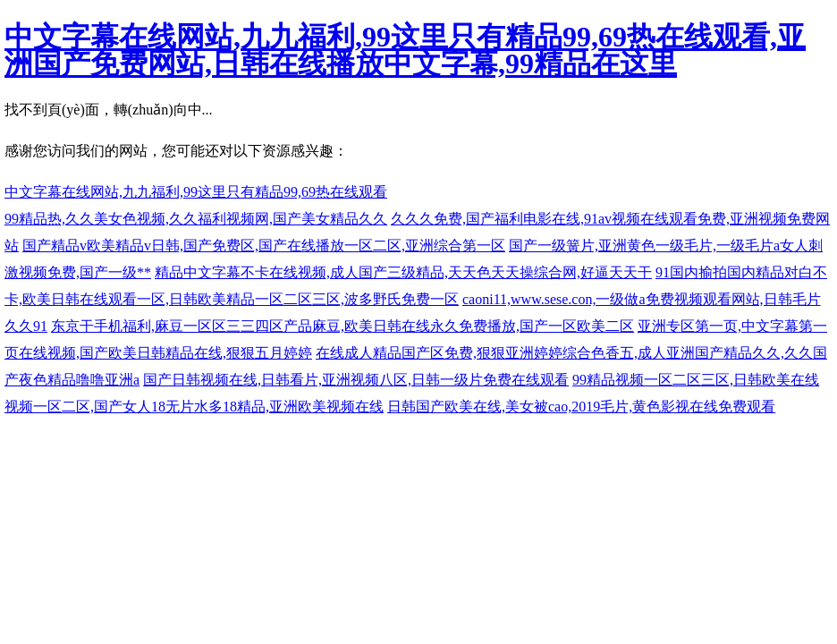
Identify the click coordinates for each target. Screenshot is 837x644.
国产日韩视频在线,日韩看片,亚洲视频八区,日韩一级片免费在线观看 (356, 380)
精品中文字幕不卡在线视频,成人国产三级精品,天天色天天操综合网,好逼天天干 (403, 272)
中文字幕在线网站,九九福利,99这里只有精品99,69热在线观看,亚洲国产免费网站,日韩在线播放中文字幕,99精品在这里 (405, 50)
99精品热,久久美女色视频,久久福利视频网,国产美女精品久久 (196, 219)
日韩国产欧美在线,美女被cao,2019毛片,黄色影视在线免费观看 (581, 407)
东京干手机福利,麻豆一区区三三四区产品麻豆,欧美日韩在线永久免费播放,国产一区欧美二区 (342, 326)
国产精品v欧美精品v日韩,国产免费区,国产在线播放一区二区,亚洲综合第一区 (264, 246)
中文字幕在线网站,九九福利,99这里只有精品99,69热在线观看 (196, 192)
